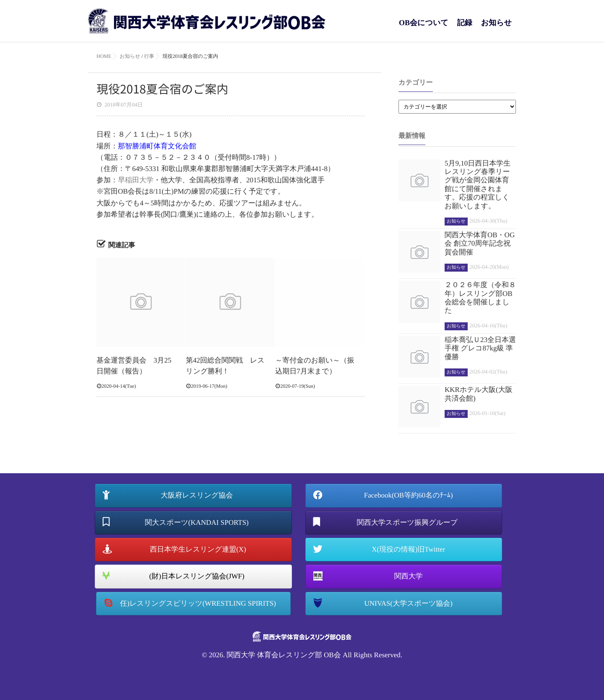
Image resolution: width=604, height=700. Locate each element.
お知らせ (496, 27)
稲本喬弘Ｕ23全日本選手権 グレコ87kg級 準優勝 (480, 348)
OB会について (424, 27)
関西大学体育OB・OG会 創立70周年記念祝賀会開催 (480, 244)
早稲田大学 (136, 180)
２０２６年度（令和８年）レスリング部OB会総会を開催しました (480, 298)
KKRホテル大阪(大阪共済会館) (479, 394)
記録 (465, 27)
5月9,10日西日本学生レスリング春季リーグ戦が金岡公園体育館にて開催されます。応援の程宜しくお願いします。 (478, 185)
